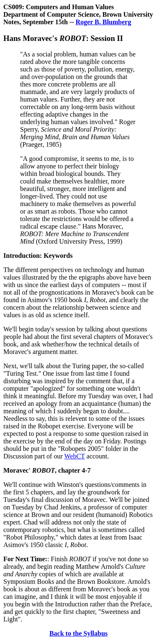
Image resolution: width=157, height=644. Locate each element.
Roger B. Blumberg (104, 22)
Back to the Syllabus (78, 633)
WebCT (74, 456)
